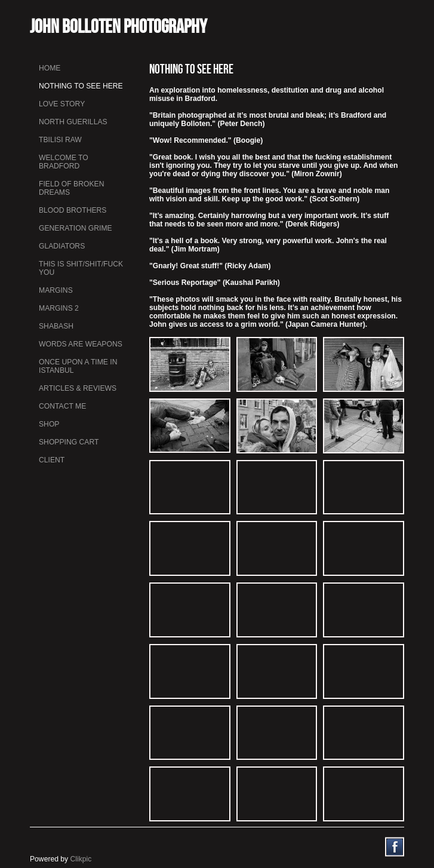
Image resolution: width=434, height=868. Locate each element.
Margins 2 (59, 308)
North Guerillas (73, 122)
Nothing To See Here (81, 86)
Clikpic (81, 859)
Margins (56, 290)
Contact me (62, 406)
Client (52, 460)
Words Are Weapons (81, 344)
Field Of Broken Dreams (71, 188)
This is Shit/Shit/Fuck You (81, 268)
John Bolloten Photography (118, 26)
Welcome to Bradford (64, 162)
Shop (49, 424)
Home (50, 68)
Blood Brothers (73, 210)
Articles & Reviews (78, 388)
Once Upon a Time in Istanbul (78, 366)
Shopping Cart (69, 442)
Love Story (62, 104)
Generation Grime (76, 228)
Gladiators (62, 246)
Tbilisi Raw (60, 140)
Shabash (56, 326)
